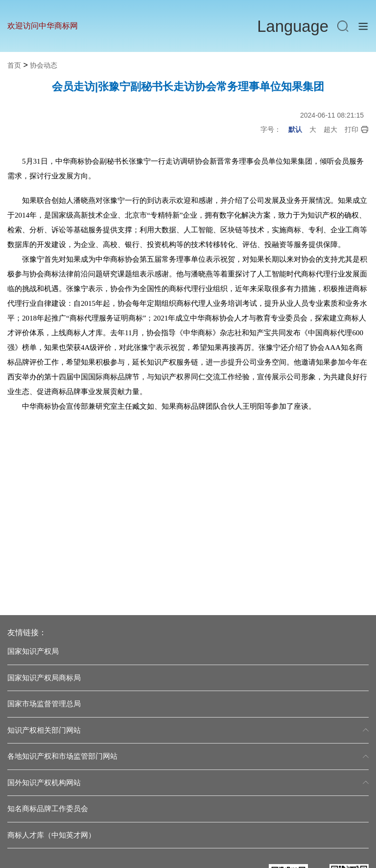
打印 (357, 130)
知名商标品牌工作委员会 (48, 808)
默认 (295, 129)
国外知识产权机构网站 (188, 782)
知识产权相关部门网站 (188, 730)
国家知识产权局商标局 (44, 678)
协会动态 (44, 65)
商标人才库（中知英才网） (51, 835)
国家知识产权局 (33, 651)
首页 (14, 65)
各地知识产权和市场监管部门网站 (188, 756)
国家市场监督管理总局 (44, 704)
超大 (330, 129)
